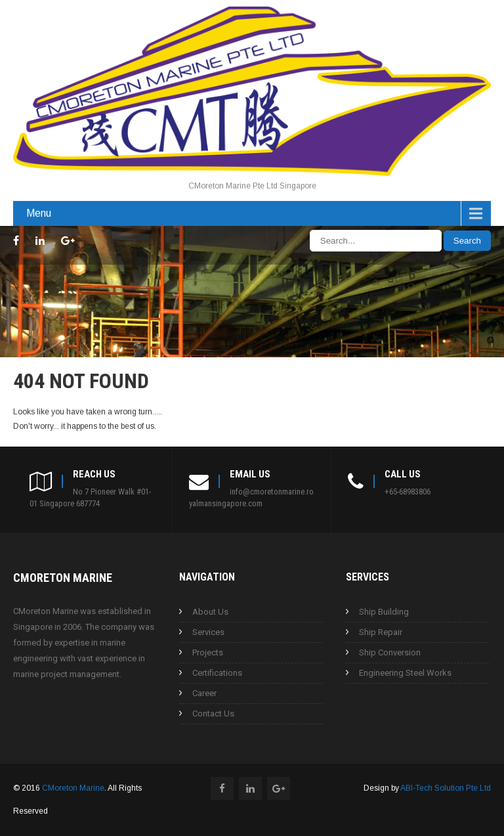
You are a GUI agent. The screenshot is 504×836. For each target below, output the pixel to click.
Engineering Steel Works (405, 673)
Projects (208, 652)
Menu (39, 213)
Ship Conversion (390, 652)
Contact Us (213, 714)
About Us (210, 612)
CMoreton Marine (73, 788)
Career (204, 693)
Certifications (217, 673)
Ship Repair (381, 632)
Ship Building (384, 612)
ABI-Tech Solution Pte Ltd (446, 788)
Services (208, 632)
